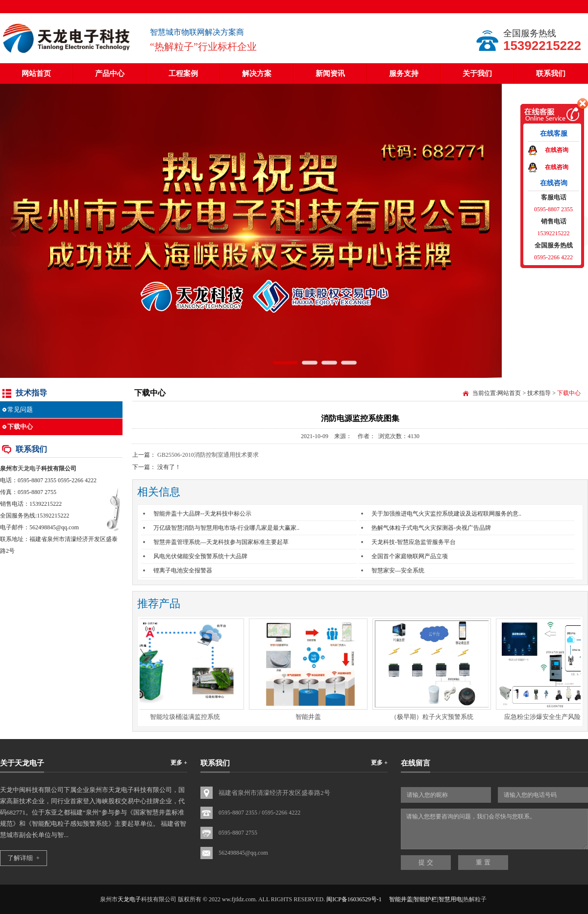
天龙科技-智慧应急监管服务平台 (414, 542)
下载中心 (20, 427)
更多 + (179, 763)
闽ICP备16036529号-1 (354, 899)
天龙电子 (29, 469)
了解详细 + (24, 858)
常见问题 (20, 409)
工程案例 (183, 74)
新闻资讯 (330, 74)
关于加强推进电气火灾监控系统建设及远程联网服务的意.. (446, 514)
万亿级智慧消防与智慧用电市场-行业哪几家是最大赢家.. (226, 528)
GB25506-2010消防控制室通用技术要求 (208, 455)
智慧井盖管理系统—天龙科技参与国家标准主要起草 (221, 542)
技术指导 (539, 393)
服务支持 (404, 74)
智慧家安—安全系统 (398, 570)
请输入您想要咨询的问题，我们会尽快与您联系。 (494, 829)
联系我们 (551, 74)
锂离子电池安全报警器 (183, 570)
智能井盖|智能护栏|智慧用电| (426, 899)
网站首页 (36, 74)
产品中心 (110, 74)
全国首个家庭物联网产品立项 (410, 556)
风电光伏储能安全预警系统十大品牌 (200, 556)
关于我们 (477, 74)
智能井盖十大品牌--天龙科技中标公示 (202, 514)
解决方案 (257, 74)
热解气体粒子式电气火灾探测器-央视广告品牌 (431, 528)
